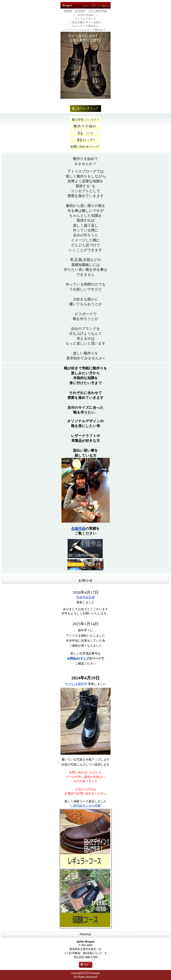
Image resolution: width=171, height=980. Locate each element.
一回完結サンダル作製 (85, 806)
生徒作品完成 (85, 597)
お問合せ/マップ (78, 658)
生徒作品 (78, 528)
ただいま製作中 (76, 684)
